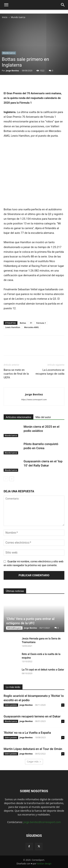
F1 (31, 323)
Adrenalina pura (14, 628)
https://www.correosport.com (34, 400)
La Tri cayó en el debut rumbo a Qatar (43, 670)
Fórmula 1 (41, 323)
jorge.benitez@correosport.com (42, 822)
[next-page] (12, 479)
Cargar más (34, 762)
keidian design (44, 864)
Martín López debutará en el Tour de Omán (33, 749)
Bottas (23, 323)
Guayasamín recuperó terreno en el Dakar (32, 716)
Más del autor (43, 417)
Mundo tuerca (18, 17)
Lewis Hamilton (13, 327)
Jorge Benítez (13, 70)
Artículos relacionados (18, 417)
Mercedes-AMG (31, 327)
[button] (6, 5)
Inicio (5, 17)
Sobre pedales (11, 705)
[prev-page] (6, 479)
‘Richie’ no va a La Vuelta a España (27, 733)
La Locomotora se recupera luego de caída (50, 372)
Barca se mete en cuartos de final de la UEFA (16, 374)
